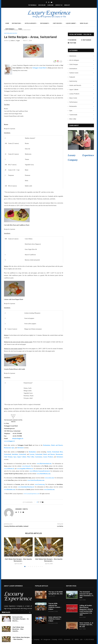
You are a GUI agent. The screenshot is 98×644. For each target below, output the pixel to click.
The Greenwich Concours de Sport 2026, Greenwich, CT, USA (87, 595)
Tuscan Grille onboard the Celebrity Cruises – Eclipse (55, 606)
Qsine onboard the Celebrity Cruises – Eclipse (55, 619)
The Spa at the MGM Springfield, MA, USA (55, 593)
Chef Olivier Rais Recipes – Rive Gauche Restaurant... (18, 560)
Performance (10, 29)
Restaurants (45, 23)
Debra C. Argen (15, 40)
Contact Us (59, 5)
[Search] (93, 35)
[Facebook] (46, 2)
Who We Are (42, 5)
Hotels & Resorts (30, 23)
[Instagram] (49, 2)
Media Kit (67, 5)
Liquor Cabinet (71, 23)
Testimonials (32, 5)
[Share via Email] (43, 502)
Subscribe (50, 5)
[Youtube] (52, 2)
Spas (13, 448)
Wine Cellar (84, 23)
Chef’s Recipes (57, 23)
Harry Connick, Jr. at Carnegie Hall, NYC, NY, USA (86, 625)
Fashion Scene (74, 73)
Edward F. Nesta (22, 509)
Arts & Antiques (74, 60)
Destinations (16, 23)
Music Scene (73, 98)
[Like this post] (39, 502)
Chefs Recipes (74, 64)
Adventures (21, 448)
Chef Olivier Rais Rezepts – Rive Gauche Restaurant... (49, 560)
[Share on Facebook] (41, 502)
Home (7, 23)
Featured (72, 77)
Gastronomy (73, 81)
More (20, 29)
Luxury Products (74, 94)
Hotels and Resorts (57, 445)
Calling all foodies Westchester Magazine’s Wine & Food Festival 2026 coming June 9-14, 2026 (86, 610)
